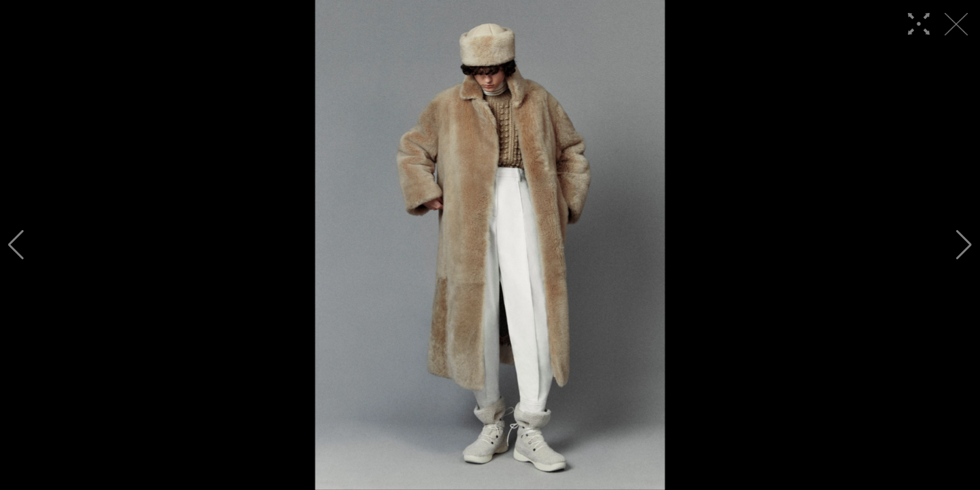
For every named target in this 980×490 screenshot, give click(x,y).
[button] (16, 245)
